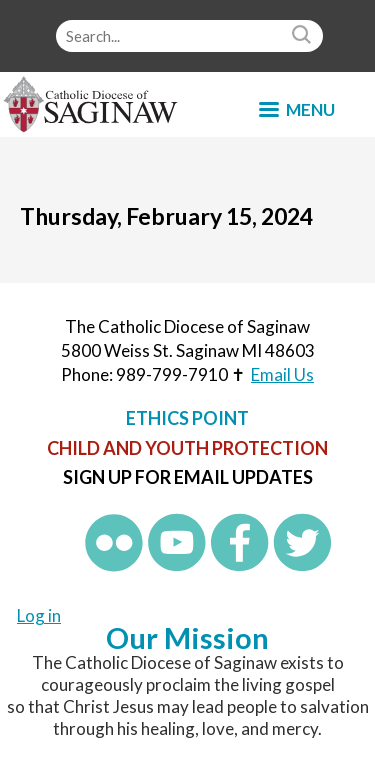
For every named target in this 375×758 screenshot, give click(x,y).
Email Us (282, 374)
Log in (39, 615)
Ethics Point (187, 418)
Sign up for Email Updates (188, 477)
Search (304, 36)
